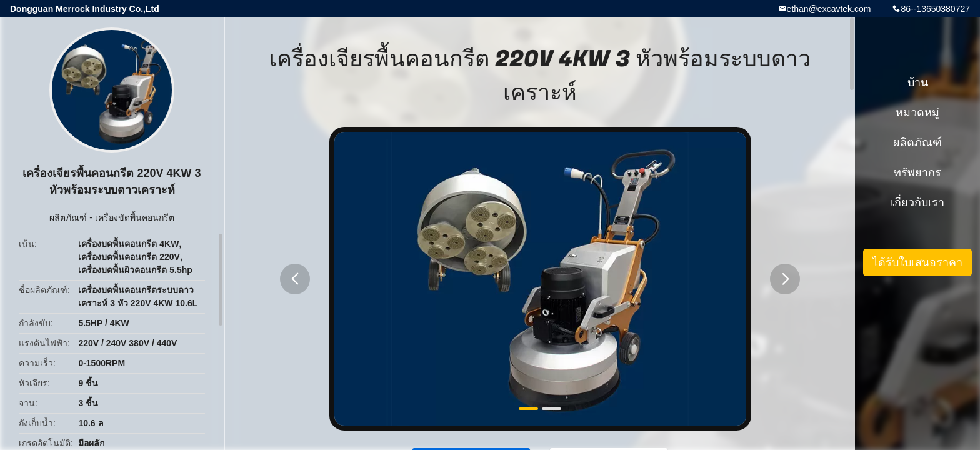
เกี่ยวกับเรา (917, 202)
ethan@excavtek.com (829, 9)
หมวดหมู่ (917, 112)
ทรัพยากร (917, 172)
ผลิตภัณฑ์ (68, 217)
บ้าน (918, 82)
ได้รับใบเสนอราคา (917, 262)
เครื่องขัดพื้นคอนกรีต (135, 217)
